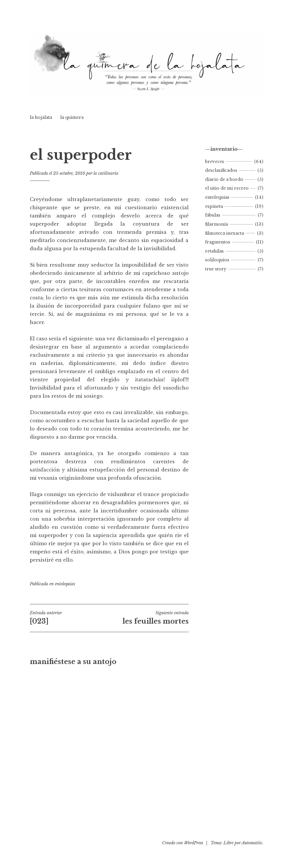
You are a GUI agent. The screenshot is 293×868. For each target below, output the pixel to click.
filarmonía (216, 224)
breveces (215, 162)
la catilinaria (106, 173)
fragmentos (218, 242)
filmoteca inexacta (224, 233)
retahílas (214, 251)
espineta (214, 206)
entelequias (65, 584)
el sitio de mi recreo (227, 188)
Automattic (252, 843)
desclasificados (221, 170)
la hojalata (41, 117)
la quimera (72, 117)
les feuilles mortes (149, 618)
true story (216, 269)
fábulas (213, 215)
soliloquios (217, 260)
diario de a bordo (224, 179)
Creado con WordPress (183, 843)
